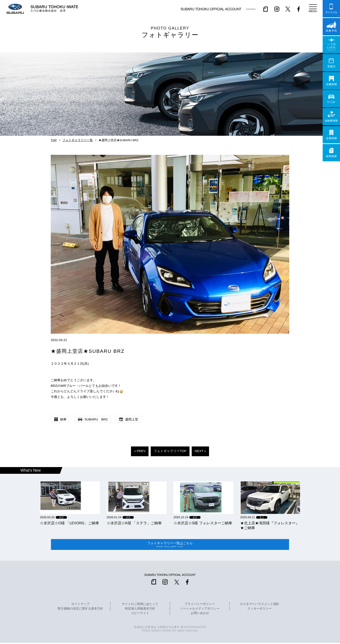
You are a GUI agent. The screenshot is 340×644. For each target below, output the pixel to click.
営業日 (331, 63)
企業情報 (331, 135)
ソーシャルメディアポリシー (200, 610)
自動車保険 (331, 117)
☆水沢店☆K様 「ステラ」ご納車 (134, 523)
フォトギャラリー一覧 (78, 140)
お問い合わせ (200, 614)
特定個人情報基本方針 (140, 610)
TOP (54, 140)
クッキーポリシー (260, 610)
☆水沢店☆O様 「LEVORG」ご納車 (69, 523)
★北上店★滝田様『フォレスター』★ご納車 (270, 525)
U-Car (331, 99)
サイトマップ (80, 605)
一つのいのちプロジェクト (331, 45)
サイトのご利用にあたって (140, 605)
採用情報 (331, 153)
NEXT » (200, 451)
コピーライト (140, 614)
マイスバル (331, 9)
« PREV (140, 451)
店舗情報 (331, 81)
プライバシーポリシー (200, 605)
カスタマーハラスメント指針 (260, 605)
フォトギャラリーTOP (170, 451)
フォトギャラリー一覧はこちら (170, 545)
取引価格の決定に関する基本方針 (80, 610)
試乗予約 (331, 27)
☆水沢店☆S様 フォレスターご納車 (203, 523)
